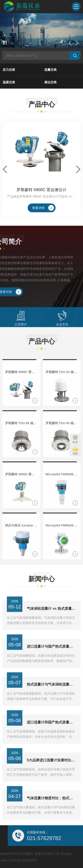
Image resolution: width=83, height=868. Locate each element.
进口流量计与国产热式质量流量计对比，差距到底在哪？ (51, 660)
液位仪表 (50, 82)
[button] (70, 43)
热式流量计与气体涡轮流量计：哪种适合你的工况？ (51, 698)
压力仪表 (9, 70)
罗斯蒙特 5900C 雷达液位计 (41, 190)
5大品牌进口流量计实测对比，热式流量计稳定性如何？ (51, 773)
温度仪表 (9, 82)
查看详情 (43, 208)
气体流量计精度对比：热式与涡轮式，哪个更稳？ (51, 811)
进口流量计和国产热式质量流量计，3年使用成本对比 (51, 735)
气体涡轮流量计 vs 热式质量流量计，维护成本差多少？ (51, 622)
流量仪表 (50, 70)
